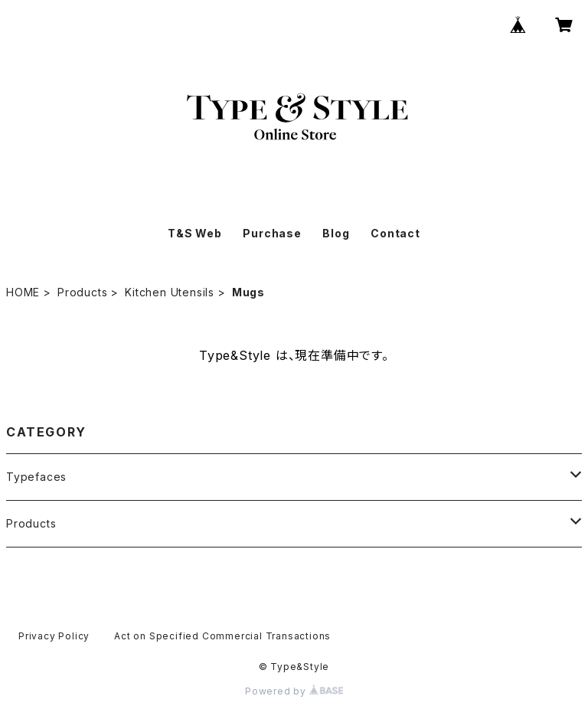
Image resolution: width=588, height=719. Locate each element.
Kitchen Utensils (170, 292)
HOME (23, 292)
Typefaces (36, 477)
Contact (395, 233)
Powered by (294, 691)
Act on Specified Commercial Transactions (222, 636)
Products (82, 292)
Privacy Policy (54, 636)
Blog (336, 233)
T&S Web (195, 233)
